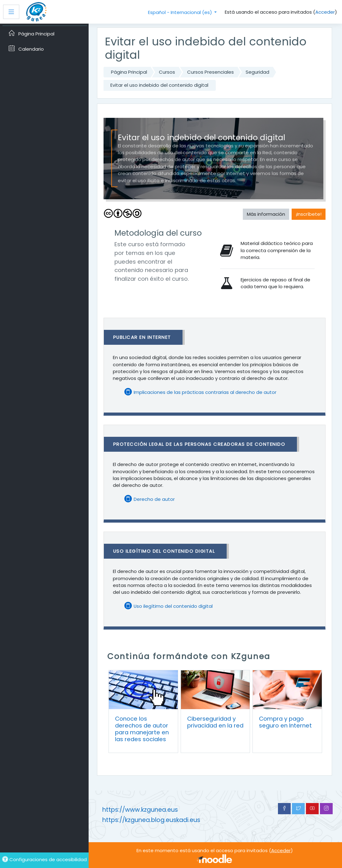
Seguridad (257, 72)
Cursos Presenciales (210, 72)
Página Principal (129, 72)
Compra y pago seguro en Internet (285, 722)
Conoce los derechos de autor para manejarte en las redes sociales (142, 729)
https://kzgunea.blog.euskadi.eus (151, 820)
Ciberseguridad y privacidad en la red (215, 722)
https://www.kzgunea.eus (140, 810)
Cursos (167, 72)
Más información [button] (266, 214)
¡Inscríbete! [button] (309, 214)
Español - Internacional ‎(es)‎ (181, 12)
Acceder (325, 12)
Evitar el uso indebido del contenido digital (159, 85)
